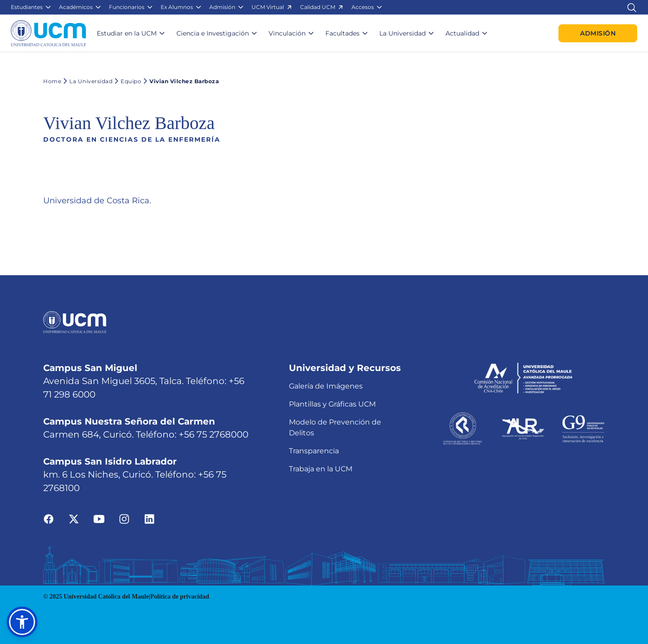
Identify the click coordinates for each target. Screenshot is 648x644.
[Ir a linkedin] (149, 518)
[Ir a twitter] (74, 518)
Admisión (598, 33)
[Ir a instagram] (124, 518)
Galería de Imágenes (326, 386)
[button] (31, 7)
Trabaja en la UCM (321, 469)
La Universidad (87, 81)
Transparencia (314, 451)
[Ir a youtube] (99, 518)
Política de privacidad (180, 597)
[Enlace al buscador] (632, 7)
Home (52, 81)
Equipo (127, 81)
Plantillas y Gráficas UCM (332, 404)
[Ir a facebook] (49, 518)
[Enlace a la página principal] (48, 33)
